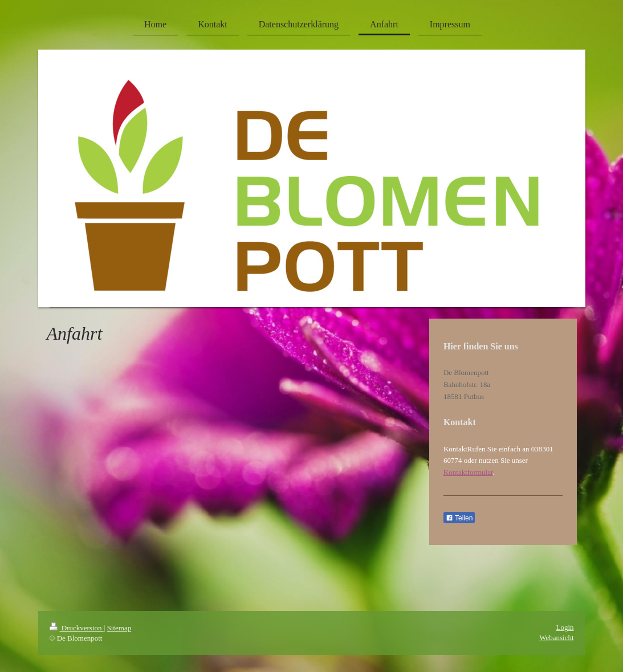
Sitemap (119, 628)
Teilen (459, 518)
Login (565, 627)
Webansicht (556, 638)
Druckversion (77, 628)
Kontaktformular (468, 472)
